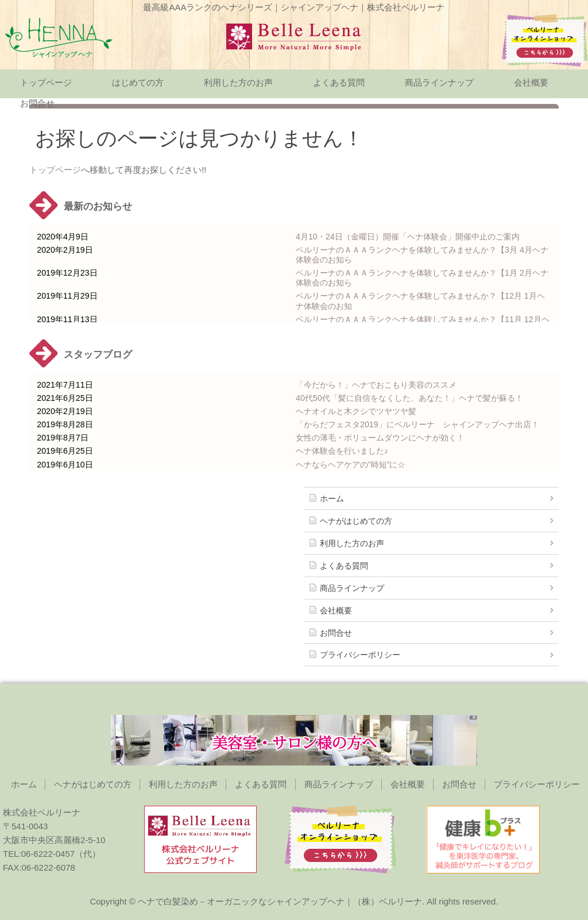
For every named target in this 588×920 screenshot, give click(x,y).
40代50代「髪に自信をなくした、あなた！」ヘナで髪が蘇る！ (409, 398)
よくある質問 (339, 82)
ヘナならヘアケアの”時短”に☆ (351, 465)
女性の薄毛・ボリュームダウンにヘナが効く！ (380, 438)
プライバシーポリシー (360, 655)
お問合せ (37, 103)
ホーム (332, 498)
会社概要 (531, 82)
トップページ (46, 82)
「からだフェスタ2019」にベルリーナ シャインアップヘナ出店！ (417, 424)
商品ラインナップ (439, 82)
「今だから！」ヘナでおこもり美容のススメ (376, 385)
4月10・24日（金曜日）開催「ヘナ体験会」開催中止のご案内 (408, 237)
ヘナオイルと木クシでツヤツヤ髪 (356, 411)
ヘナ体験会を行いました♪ (342, 451)
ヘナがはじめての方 (356, 521)
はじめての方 (138, 82)
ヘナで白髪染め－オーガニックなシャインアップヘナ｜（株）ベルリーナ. (281, 901)
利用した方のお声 (238, 82)
